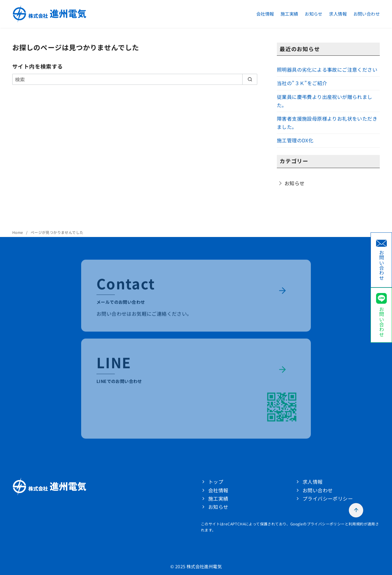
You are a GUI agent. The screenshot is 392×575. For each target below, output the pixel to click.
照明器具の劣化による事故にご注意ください (327, 70)
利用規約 (356, 524)
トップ (216, 482)
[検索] (135, 79)
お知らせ (314, 14)
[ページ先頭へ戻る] (356, 510)
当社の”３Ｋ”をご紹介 (302, 83)
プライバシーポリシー (328, 498)
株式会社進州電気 (204, 566)
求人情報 (338, 14)
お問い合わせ (367, 14)
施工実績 (289, 14)
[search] (250, 79)
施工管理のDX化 (295, 140)
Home (18, 232)
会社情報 (265, 14)
